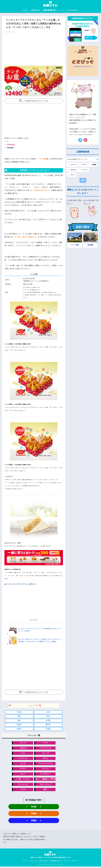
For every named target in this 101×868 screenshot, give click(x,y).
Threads (10, 147)
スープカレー (45, 775)
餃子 (45, 790)
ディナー (23, 770)
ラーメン (45, 770)
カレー (23, 775)
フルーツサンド (45, 785)
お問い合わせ (36, 10)
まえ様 (69, 200)
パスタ (23, 790)
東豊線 (34, 822)
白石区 (48, 721)
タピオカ (23, 748)
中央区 (19, 712)
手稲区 (48, 729)
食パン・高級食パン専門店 (45, 780)
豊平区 (48, 725)
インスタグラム (72, 10)
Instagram (11, 144)
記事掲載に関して (56, 862)
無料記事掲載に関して (51, 10)
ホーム (25, 10)
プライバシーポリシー (71, 862)
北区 (48, 712)
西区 (48, 716)
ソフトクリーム (45, 748)
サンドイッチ (23, 785)
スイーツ (23, 743)
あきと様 (87, 200)
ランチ (23, 764)
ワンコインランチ (45, 764)
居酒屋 (94, 165)
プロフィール (33, 862)
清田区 (19, 729)
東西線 (34, 815)
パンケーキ (23, 759)
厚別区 (19, 725)
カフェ (45, 759)
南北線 (34, 808)
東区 (19, 716)
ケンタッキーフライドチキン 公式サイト (21, 584)
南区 (19, 721)
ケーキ (45, 743)
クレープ (45, 754)
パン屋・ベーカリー (23, 780)
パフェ (23, 754)
